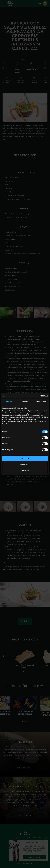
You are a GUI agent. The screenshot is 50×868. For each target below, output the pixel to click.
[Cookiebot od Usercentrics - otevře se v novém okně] (39, 396)
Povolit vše (25, 458)
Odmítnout (25, 471)
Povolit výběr (25, 464)
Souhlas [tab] (9, 401)
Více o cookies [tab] (41, 401)
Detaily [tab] (25, 401)
